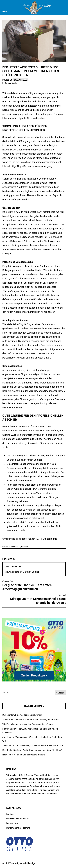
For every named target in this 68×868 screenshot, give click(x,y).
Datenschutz (12, 823)
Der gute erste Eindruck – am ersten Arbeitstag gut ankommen (34, 585)
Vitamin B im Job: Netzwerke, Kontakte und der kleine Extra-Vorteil (33, 745)
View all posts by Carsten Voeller (22, 572)
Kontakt (10, 814)
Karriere (25, 547)
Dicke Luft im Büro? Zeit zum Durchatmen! (22, 715)
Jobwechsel (16, 547)
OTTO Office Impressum (18, 819)
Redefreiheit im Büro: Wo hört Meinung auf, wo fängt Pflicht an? (32, 750)
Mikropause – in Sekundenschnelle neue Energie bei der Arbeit (34, 599)
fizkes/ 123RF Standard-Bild (42, 539)
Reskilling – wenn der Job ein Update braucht (24, 755)
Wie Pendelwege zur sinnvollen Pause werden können (28, 724)
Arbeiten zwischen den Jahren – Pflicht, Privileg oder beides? (31, 720)
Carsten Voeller (11, 83)
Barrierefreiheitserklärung (18, 828)
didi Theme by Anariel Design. (21, 863)
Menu (5, 11)
